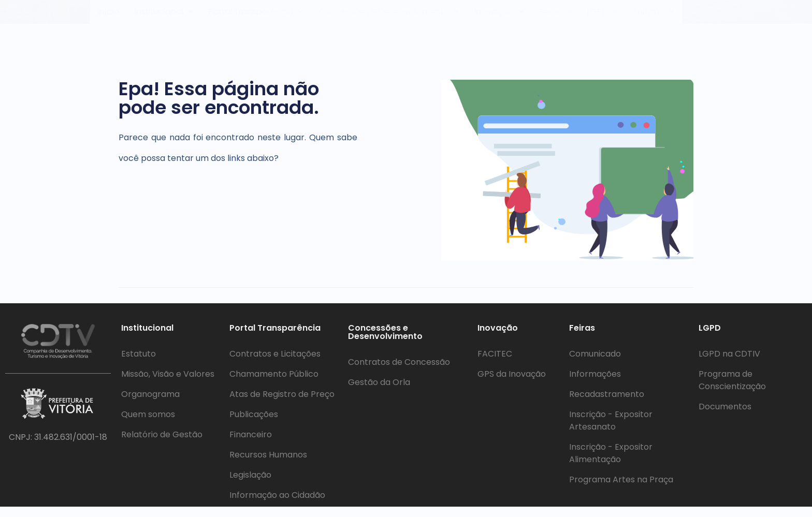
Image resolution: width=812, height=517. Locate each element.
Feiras (558, 17)
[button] (165, 17)
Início (109, 17)
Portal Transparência (258, 17)
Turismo (659, 17)
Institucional (165, 17)
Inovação (502, 17)
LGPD (606, 17)
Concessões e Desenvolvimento (392, 17)
